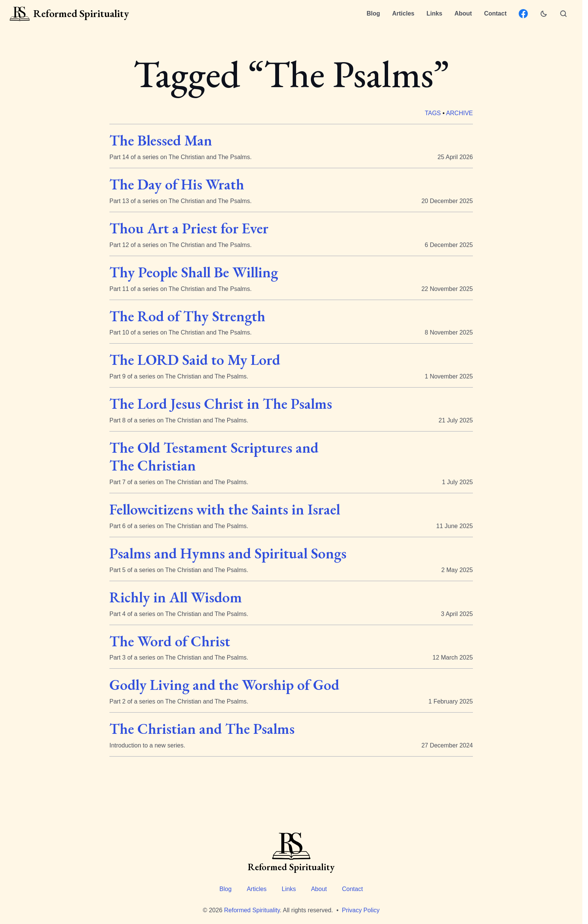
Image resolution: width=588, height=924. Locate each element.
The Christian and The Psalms (202, 729)
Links (434, 13)
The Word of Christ (170, 641)
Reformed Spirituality (252, 910)
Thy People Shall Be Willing (194, 272)
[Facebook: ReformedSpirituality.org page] (523, 14)
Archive (459, 113)
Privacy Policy (361, 910)
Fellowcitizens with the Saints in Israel (225, 509)
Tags (433, 113)
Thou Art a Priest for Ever (189, 228)
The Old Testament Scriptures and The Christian (214, 457)
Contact (495, 13)
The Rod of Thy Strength (187, 316)
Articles (403, 13)
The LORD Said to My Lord (195, 360)
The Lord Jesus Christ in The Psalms (221, 404)
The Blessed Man (161, 140)
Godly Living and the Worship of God (224, 685)
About (463, 13)
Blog (373, 13)
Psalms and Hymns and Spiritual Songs (228, 553)
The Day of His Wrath (177, 184)
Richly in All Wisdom (176, 597)
